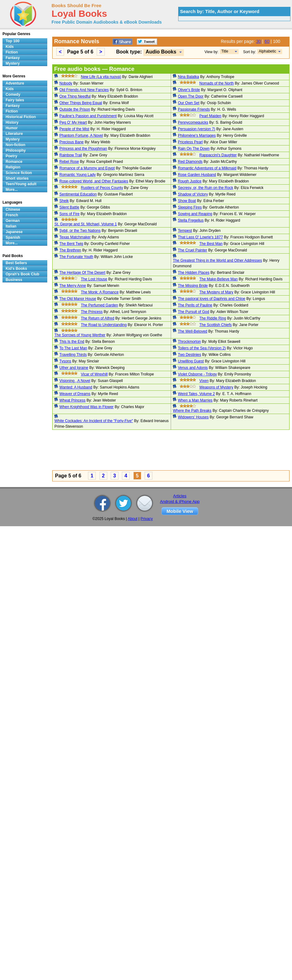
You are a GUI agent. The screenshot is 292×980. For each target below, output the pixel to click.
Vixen (204, 381)
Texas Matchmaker (75, 237)
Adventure (15, 83)
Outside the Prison (75, 109)
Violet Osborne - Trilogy (197, 374)
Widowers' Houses (193, 417)
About (133, 519)
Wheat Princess (72, 400)
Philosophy (16, 150)
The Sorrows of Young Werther (80, 335)
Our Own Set (189, 103)
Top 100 (12, 41)
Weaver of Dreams (75, 394)
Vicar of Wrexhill (94, 374)
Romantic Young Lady (78, 175)
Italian (11, 226)
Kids (10, 47)
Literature (14, 134)
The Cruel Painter (192, 250)
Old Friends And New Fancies (84, 90)
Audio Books (161, 52)
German (13, 221)
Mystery (13, 63)
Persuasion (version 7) (197, 129)
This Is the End (72, 342)
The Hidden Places (194, 273)
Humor (12, 128)
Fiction (12, 52)
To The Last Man (73, 348)
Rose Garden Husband (197, 175)
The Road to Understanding (104, 325)
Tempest (185, 231)
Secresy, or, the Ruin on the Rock (206, 188)
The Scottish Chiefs (216, 325)
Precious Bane (72, 142)
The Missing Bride (193, 286)
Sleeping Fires (190, 207)
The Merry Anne (73, 286)
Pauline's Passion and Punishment (88, 116)
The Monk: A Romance (100, 292)
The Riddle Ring (213, 318)
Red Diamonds (190, 162)
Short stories (17, 178)
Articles (180, 496)
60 (267, 41)
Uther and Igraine (74, 368)
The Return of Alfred (97, 318)
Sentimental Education (78, 194)
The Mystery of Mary (216, 292)
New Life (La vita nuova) (101, 77)
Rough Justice (190, 181)
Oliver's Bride (189, 90)
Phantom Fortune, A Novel (81, 136)
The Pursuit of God (194, 312)
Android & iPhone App (180, 502)
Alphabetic (267, 51)
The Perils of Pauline (195, 305)
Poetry (11, 156)
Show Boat (187, 201)
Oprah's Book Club (22, 274)
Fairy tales (15, 100)
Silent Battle (69, 207)
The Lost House (94, 279)
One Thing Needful (75, 96)
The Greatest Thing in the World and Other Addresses (217, 260)
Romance (14, 162)
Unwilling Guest (191, 361)
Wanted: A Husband (76, 387)
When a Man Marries (195, 400)
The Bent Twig (71, 244)
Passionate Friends (194, 109)
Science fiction (19, 173)
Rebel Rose (69, 162)
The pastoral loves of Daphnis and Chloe (212, 299)
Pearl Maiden (210, 116)
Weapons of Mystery (216, 387)
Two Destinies (190, 355)
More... (12, 190)
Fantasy (13, 58)
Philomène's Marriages (197, 136)
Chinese (13, 209)
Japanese (14, 232)
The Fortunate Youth (76, 257)
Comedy (13, 94)
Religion (13, 167)
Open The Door (191, 96)
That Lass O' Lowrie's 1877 (200, 237)
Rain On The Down (194, 149)
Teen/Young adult (21, 184)
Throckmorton (189, 342)
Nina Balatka (188, 77)
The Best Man (211, 244)
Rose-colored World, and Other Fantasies (94, 181)
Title (225, 51)
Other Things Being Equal (81, 103)
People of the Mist (74, 129)
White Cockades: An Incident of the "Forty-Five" (94, 421)
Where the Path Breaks (192, 411)
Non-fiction (15, 145)
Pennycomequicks (193, 122)
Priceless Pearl (190, 142)
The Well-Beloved (193, 331)
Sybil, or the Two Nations (80, 231)
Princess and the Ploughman (83, 149)
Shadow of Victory (193, 194)
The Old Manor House (78, 299)
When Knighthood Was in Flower (86, 407)
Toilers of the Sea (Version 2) (202, 348)
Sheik (64, 201)
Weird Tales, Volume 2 (196, 394)
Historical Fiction (21, 117)
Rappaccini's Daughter (218, 155)
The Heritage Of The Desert (82, 273)
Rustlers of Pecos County (102, 188)
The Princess (92, 312)
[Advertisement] (111, 451)
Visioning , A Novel (75, 381)
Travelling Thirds (73, 355)
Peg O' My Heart (73, 122)
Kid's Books (16, 269)
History (12, 122)
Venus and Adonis (193, 368)
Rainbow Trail (71, 155)
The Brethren (70, 250)
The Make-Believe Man (218, 279)
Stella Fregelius (191, 220)
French (12, 215)
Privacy (147, 519)
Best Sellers (16, 263)
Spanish (13, 237)
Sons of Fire (70, 214)
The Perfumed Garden (99, 305)
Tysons (65, 361)
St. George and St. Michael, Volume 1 (86, 224)
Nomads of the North (217, 83)
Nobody (66, 83)
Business (14, 280)
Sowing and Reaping (195, 214)
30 (259, 41)
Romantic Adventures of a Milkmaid (207, 168)
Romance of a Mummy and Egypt (87, 168)
